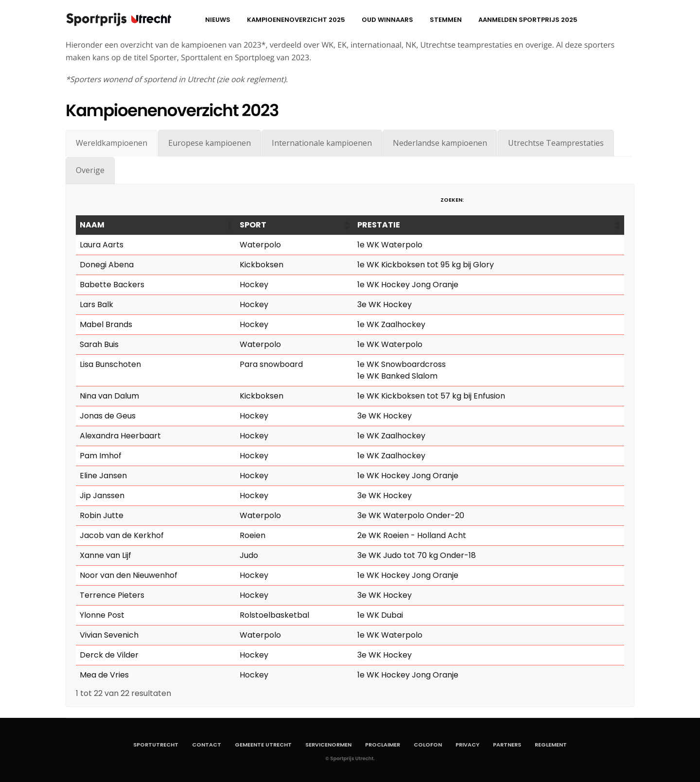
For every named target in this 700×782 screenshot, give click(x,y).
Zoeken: (452, 200)
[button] (229, 225)
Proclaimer (383, 745)
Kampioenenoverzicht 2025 (296, 20)
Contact (207, 745)
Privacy (467, 745)
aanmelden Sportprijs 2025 (528, 20)
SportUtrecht (156, 745)
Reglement (551, 745)
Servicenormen (328, 745)
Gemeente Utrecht (263, 745)
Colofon (428, 745)
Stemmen (446, 20)
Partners (507, 745)
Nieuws (218, 20)
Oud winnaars (387, 20)
